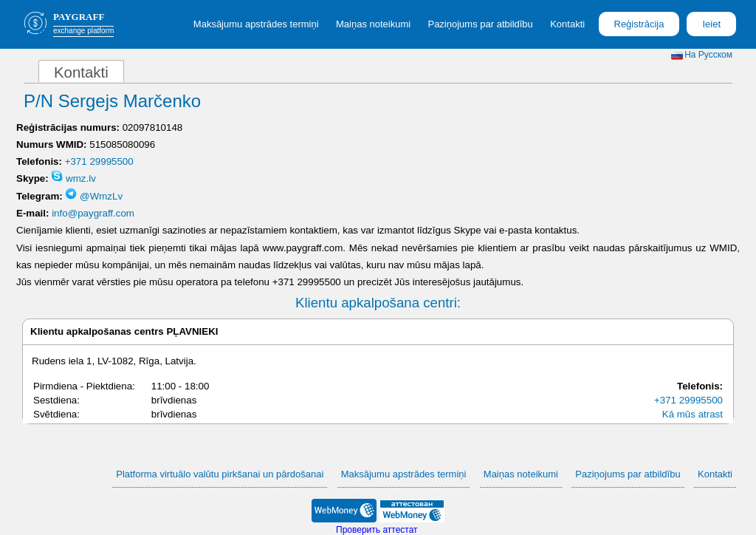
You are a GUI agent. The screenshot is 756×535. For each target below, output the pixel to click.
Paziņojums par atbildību (480, 24)
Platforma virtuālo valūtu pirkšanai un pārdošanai (220, 474)
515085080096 (122, 144)
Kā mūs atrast (693, 414)
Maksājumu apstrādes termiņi (256, 24)
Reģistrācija (639, 24)
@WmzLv (94, 196)
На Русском (702, 55)
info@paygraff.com (93, 213)
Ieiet (711, 24)
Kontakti (567, 24)
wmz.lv (73, 178)
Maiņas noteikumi (373, 24)
